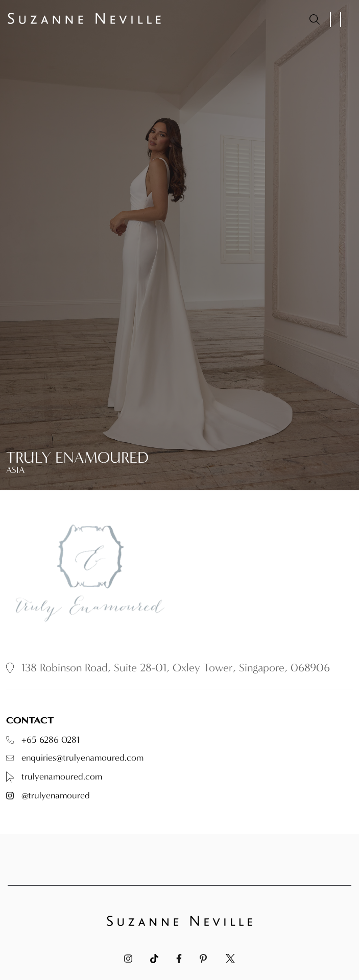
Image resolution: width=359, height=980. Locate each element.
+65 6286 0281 (43, 740)
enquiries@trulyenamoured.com (75, 758)
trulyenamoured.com (54, 777)
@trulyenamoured (48, 796)
